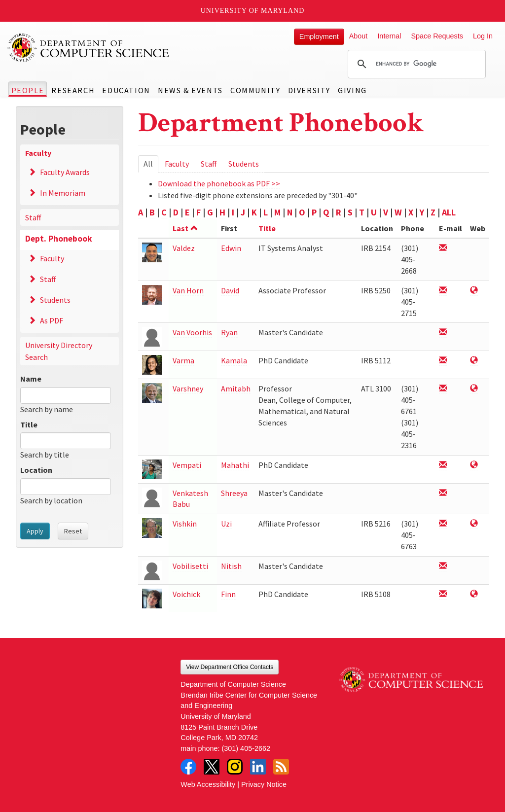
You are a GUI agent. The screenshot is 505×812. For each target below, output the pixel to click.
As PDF (52, 320)
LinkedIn (258, 767)
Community (255, 90)
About (359, 36)
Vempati (187, 465)
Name (31, 379)
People (28, 90)
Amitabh (236, 388)
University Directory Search (59, 351)
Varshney (188, 388)
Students (55, 300)
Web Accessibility (208, 784)
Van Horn (188, 290)
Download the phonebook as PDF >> (219, 183)
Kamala (234, 360)
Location (36, 470)
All (151, 165)
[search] (415, 64)
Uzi (226, 524)
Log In (483, 36)
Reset (73, 531)
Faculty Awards (65, 172)
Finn (228, 594)
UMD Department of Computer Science (89, 48)
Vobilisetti (190, 566)
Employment (319, 36)
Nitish (231, 566)
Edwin (231, 248)
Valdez (184, 248)
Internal (389, 36)
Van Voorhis (192, 332)
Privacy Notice (264, 784)
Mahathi (235, 465)
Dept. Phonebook (59, 239)
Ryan (229, 332)
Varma (183, 360)
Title (29, 424)
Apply (35, 531)
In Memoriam (63, 193)
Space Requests (437, 36)
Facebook (188, 767)
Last (185, 228)
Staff (33, 217)
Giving (352, 90)
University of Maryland (253, 11)
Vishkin (185, 524)
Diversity (309, 90)
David (230, 290)
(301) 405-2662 (246, 748)
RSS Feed (281, 767)
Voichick (186, 594)
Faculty (38, 153)
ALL (449, 212)
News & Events (190, 90)
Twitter (212, 767)
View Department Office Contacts (230, 667)
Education (126, 90)
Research (73, 90)
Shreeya (234, 493)
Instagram (235, 767)
